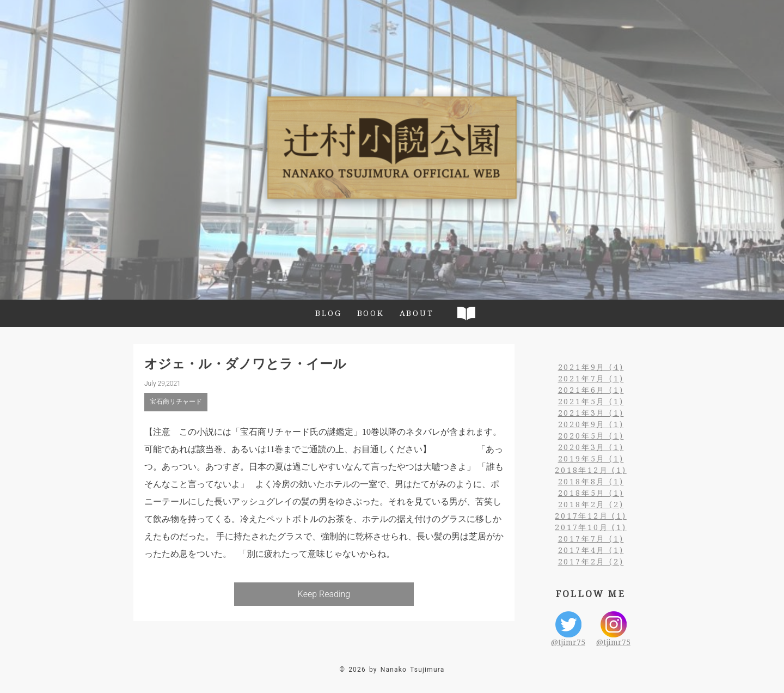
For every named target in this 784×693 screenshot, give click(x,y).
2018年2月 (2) (591, 504)
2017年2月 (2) (591, 561)
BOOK (371, 313)
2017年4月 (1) (591, 550)
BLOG (328, 313)
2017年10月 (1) (591, 527)
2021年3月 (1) (591, 413)
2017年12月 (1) (591, 516)
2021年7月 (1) (591, 378)
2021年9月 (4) (591, 367)
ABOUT (417, 313)
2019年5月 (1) (591, 458)
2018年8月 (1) (591, 481)
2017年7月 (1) (591, 539)
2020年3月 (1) (591, 447)
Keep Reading (324, 594)
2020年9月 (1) (591, 424)
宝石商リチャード (176, 402)
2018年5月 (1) (591, 493)
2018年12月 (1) (591, 470)
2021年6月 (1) (591, 390)
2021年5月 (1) (591, 401)
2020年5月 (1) (591, 436)
